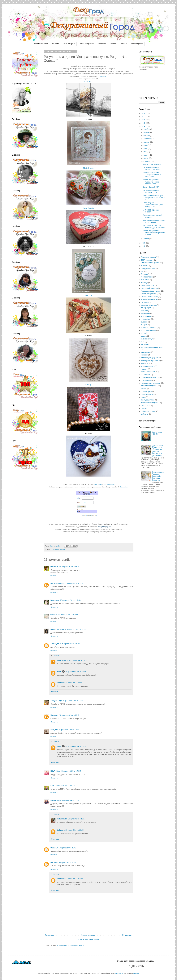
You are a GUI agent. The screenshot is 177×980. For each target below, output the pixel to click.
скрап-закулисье (147, 394)
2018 (144, 113)
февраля (147, 161)
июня (146, 149)
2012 (144, 246)
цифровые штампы (148, 411)
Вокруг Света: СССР (151, 187)
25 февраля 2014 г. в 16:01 (68, 615)
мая (145, 152)
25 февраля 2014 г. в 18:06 (77, 660)
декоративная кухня (149, 328)
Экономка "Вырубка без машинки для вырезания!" (154, 227)
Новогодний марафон (149, 288)
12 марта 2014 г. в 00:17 (74, 683)
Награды (144, 283)
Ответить (54, 576)
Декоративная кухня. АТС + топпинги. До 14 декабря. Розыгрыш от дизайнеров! (158, 451)
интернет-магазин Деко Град (152, 347)
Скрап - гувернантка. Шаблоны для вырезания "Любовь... (154, 233)
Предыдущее (127, 935)
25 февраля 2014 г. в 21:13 (71, 771)
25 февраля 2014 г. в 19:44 (69, 730)
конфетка (145, 363)
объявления (146, 375)
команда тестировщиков (150, 361)
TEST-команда (147, 260)
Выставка (145, 266)
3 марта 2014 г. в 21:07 (70, 800)
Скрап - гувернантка (87, 44)
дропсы (144, 336)
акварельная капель (149, 305)
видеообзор (146, 319)
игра (143, 342)
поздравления (146, 380)
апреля (147, 155)
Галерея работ (137, 44)
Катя (52, 786)
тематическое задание (150, 403)
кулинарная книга (148, 366)
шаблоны (145, 414)
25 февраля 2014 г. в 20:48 (76, 672)
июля (146, 145)
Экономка (102, 44)
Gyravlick (54, 567)
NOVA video (55, 771)
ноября (147, 132)
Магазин (55, 44)
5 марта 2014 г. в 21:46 (67, 848)
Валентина (55, 600)
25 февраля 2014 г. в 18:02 (70, 644)
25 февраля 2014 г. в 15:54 (70, 600)
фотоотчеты (146, 406)
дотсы (143, 333)
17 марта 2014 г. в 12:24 (74, 879)
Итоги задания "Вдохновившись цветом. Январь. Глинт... (154, 205)
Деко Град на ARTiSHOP (153, 164)
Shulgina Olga (56, 701)
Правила (124, 44)
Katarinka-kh (62, 819)
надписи (144, 369)
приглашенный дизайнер (151, 383)
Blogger (136, 973)
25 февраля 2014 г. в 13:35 (69, 567)
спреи (143, 397)
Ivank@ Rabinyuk (57, 629)
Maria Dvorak (88, 168)
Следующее (49, 935)
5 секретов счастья (148, 257)
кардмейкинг (146, 352)
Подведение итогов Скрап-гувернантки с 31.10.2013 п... (154, 198)
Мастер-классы (147, 277)
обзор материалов (148, 372)
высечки (144, 322)
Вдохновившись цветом (150, 263)
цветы (143, 408)
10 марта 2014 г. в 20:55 (74, 830)
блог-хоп (144, 311)
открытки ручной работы (150, 377)
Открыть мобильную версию (88, 939)
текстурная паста (148, 400)
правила (103, 76)
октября (147, 136)
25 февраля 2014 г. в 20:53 (76, 746)
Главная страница (41, 44)
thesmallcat (124, 487)
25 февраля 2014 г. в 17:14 (75, 629)
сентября (147, 139)
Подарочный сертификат (151, 291)
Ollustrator (119, 973)
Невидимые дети (148, 285)
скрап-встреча (147, 392)
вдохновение (146, 316)
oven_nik (54, 730)
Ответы (56, 656)
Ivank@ (88, 385)
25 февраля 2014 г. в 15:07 (73, 583)
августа (147, 142)
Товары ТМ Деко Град (149, 299)
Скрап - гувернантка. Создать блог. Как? (151, 168)
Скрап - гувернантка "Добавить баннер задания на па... (151, 182)
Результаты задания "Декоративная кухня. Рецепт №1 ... (152, 175)
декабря (147, 129)
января (146, 239)
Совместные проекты (149, 297)
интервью (145, 344)
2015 (144, 123)
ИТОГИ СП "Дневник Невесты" (151, 211)
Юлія (59, 672)
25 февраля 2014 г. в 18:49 (73, 701)
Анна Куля (88, 81)
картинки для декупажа (150, 358)
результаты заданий (58, 549)
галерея (144, 325)
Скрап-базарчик (69, 44)
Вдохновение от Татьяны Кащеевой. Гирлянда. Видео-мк (159, 476)
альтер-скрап (146, 308)
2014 (144, 126)
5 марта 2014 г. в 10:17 (77, 819)
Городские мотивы (148, 269)
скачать (144, 389)
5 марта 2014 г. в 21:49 (67, 863)
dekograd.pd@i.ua (105, 527)
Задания (113, 44)
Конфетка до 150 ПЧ (157, 433)
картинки (144, 355)
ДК (142, 271)
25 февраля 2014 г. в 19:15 (69, 715)
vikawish (54, 615)
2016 (144, 120)
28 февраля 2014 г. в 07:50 (65, 786)
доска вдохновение (148, 330)
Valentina (88, 295)
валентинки (145, 314)
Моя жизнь (145, 280)
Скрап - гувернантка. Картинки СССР (151, 191)
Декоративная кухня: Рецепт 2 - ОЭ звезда (154, 221)
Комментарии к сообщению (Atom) (70, 945)
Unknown (61, 683)
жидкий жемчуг (147, 339)
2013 (144, 243)
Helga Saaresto (88, 208)
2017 (144, 117)
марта (146, 158)
